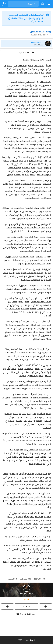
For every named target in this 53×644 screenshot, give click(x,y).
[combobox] (23, 4)
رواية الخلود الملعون (41, 32)
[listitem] (26, 44)
